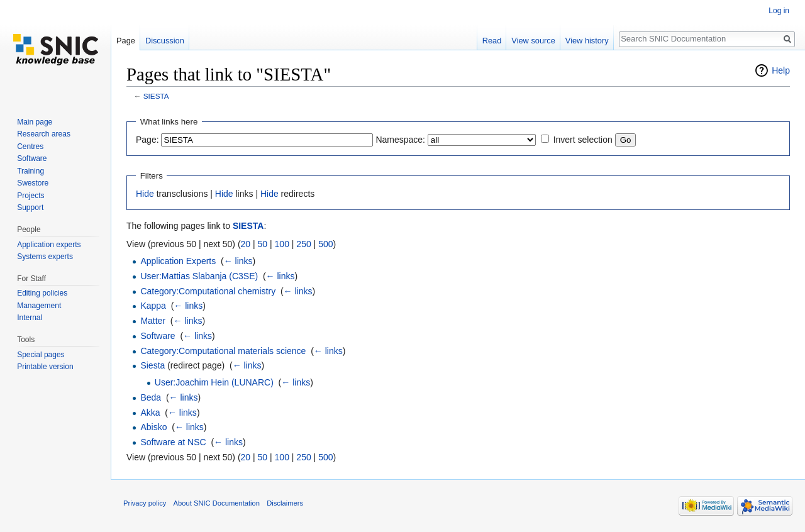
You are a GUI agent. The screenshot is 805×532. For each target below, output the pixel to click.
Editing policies (42, 293)
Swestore (33, 183)
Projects (31, 196)
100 (282, 244)
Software (158, 336)
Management (39, 306)
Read (492, 41)
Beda (151, 397)
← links (238, 261)
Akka (150, 413)
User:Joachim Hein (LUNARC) (214, 382)
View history (587, 41)
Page (126, 41)
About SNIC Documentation (217, 503)
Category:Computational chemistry (208, 291)
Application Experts (178, 261)
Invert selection (583, 140)
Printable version (45, 367)
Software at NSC (173, 442)
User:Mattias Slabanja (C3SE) (199, 276)
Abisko (153, 427)
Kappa (153, 306)
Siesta (153, 365)
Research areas (44, 134)
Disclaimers (285, 503)
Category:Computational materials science (223, 351)
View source (533, 41)
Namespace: (400, 140)
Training (31, 171)
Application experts (49, 245)
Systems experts (45, 257)
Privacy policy (145, 503)
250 (303, 244)
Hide (145, 194)
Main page (35, 122)
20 (246, 244)
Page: (147, 140)
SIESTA (156, 96)
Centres (30, 147)
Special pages (41, 355)
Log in (779, 11)
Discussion (165, 41)
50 (263, 244)
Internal (30, 318)
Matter (153, 321)
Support (30, 208)
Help (781, 70)
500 (325, 244)
